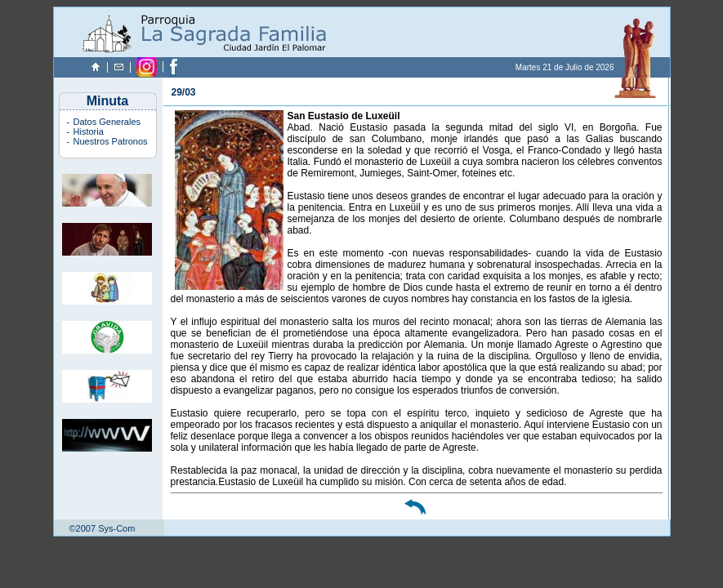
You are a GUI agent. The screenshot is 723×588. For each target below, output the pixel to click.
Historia (89, 131)
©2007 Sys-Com (103, 528)
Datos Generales (107, 122)
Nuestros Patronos (111, 141)
